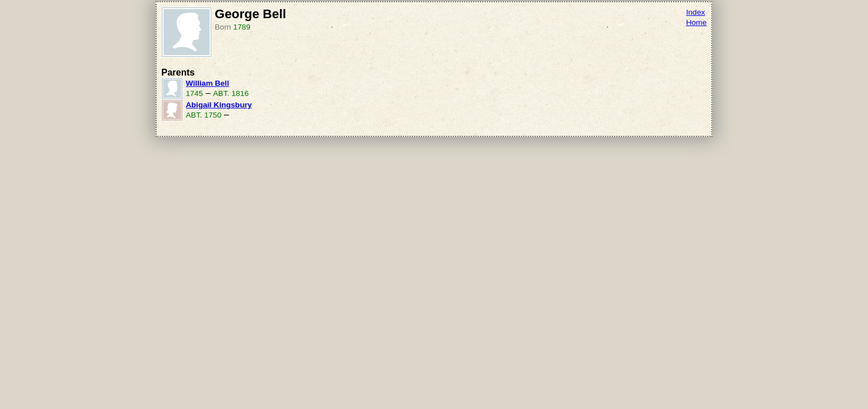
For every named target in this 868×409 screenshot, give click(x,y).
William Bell (207, 83)
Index (696, 12)
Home (696, 22)
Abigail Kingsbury (219, 105)
